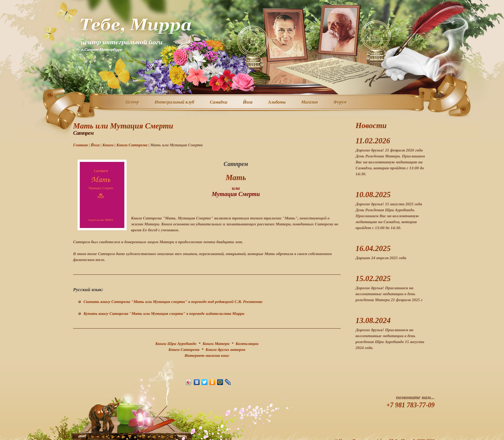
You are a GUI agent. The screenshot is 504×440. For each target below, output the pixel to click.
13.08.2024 (373, 320)
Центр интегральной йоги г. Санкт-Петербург (136, 35)
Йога (248, 102)
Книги (108, 145)
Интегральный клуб (175, 102)
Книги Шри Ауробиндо (176, 343)
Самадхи (219, 102)
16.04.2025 (373, 248)
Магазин (310, 102)
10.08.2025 (373, 195)
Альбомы (277, 102)
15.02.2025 (373, 278)
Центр (133, 102)
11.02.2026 (373, 141)
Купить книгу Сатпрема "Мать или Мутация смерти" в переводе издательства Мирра (164, 313)
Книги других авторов (225, 349)
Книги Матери (216, 343)
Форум (341, 102)
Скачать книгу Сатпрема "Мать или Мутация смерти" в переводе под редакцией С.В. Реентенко (173, 302)
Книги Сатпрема (132, 145)
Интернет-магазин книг (207, 355)
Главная (80, 145)
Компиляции (247, 343)
